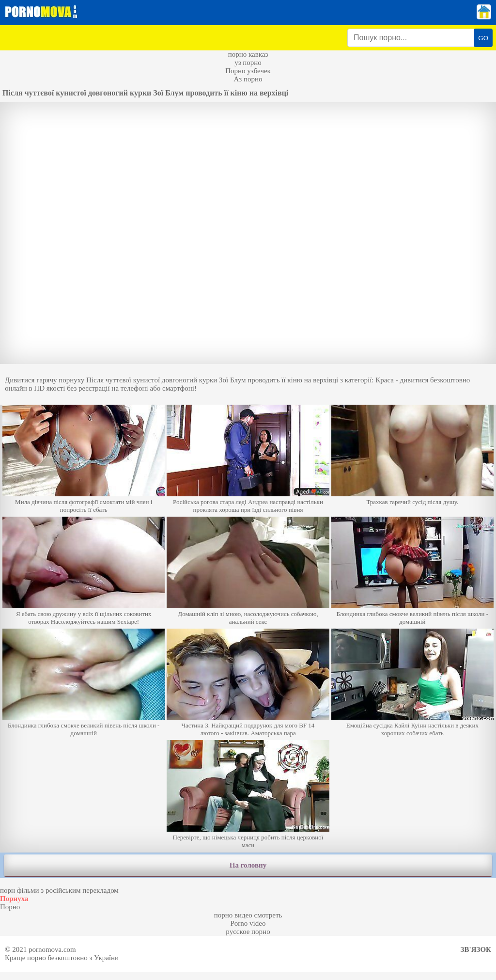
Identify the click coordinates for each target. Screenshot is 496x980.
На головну (248, 865)
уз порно (248, 63)
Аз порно (248, 79)
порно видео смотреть (248, 915)
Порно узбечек (248, 71)
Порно (10, 907)
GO (483, 38)
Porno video (248, 923)
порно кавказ (248, 54)
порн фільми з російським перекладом (59, 890)
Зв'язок (476, 949)
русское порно (248, 932)
